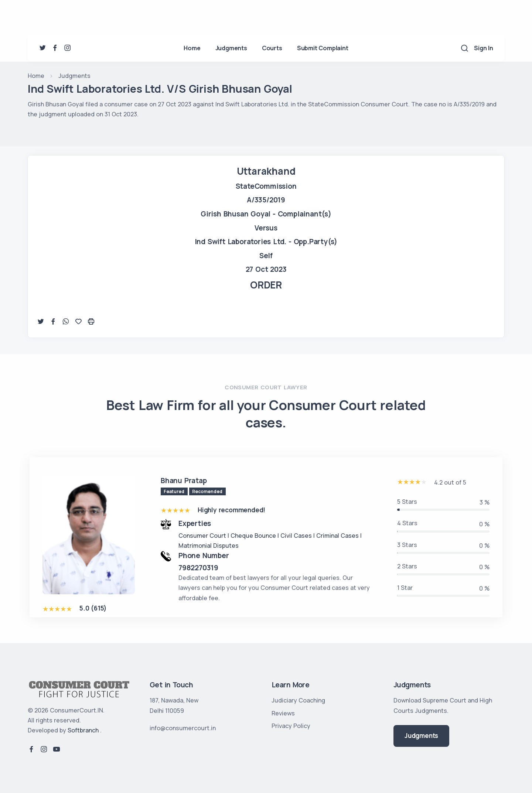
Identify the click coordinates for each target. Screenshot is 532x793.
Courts (272, 48)
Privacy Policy (291, 726)
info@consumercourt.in (183, 728)
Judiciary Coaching (298, 700)
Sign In (484, 48)
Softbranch (83, 730)
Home (192, 48)
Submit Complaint (323, 48)
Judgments (231, 48)
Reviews (283, 713)
